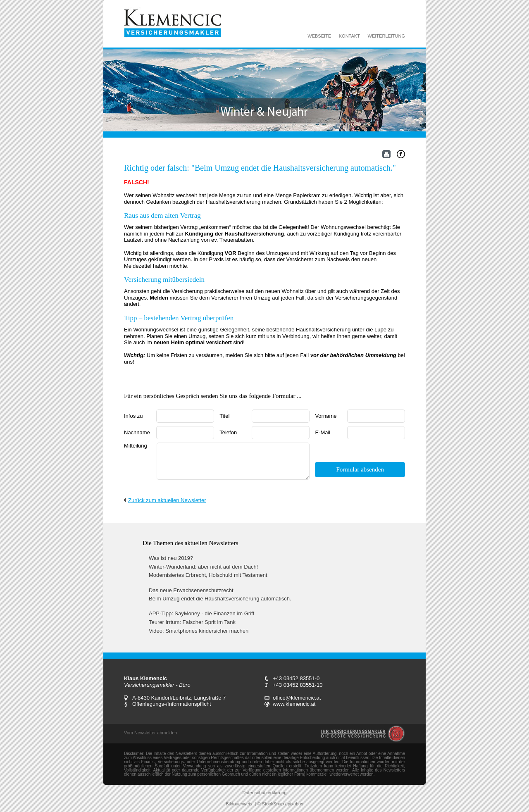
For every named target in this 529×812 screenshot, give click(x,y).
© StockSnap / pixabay (280, 804)
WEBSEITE (319, 36)
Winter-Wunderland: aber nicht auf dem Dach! (203, 567)
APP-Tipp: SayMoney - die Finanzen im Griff (201, 613)
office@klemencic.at (297, 698)
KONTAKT (349, 36)
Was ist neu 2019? (171, 558)
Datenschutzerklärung (264, 793)
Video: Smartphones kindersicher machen (199, 631)
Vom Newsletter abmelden (150, 733)
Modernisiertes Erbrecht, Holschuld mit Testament (208, 575)
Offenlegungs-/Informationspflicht (172, 704)
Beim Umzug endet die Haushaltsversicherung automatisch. (220, 599)
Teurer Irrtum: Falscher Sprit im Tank (192, 622)
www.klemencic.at (294, 704)
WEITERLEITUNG (386, 36)
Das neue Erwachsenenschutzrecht (191, 590)
